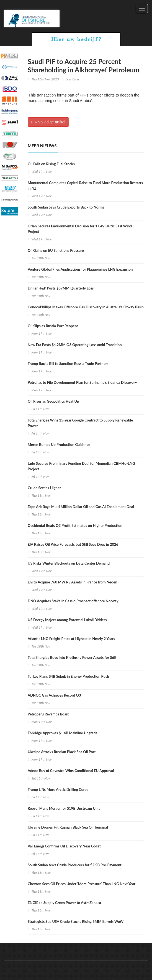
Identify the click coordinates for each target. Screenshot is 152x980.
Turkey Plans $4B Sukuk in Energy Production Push (68, 676)
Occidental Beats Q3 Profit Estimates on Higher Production (75, 525)
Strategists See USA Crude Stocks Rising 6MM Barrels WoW (76, 921)
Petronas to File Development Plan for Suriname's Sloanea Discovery (82, 382)
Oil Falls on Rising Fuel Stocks (51, 164)
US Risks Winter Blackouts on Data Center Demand (69, 563)
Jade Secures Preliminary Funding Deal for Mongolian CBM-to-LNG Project (81, 466)
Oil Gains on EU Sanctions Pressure (56, 250)
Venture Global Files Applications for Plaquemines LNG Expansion (80, 269)
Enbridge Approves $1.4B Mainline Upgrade (63, 733)
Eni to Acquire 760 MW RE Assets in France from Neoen (72, 582)
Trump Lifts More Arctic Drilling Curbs (58, 789)
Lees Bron (72, 79)
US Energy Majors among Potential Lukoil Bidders (67, 620)
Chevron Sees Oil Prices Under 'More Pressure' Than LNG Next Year (82, 884)
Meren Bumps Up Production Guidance (59, 445)
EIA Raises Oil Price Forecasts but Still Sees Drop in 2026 (73, 544)
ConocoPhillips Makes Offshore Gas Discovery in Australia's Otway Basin (86, 307)
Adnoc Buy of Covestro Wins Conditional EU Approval (71, 771)
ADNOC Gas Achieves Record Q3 (54, 695)
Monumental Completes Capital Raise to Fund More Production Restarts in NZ (85, 186)
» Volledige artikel (48, 122)
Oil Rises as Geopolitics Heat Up (53, 401)
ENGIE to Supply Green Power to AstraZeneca (64, 903)
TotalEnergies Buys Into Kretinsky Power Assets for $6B (72, 657)
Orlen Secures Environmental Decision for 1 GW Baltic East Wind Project (80, 229)
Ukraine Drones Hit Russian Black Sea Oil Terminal (68, 827)
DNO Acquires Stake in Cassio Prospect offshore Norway (73, 601)
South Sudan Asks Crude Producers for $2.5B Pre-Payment (75, 865)
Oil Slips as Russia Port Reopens (53, 326)
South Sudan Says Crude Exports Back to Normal (67, 207)
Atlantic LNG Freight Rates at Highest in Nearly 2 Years (71, 639)
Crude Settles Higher (44, 488)
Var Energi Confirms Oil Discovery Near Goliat (64, 846)
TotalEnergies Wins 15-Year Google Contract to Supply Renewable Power (80, 423)
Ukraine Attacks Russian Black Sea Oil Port (62, 752)
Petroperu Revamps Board (49, 714)
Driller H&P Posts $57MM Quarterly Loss (61, 288)
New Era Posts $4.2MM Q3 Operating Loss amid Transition (75, 345)
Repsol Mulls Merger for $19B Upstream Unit (64, 808)
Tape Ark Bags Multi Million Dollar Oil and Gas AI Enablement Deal (81, 507)
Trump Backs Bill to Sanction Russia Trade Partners (68, 364)
